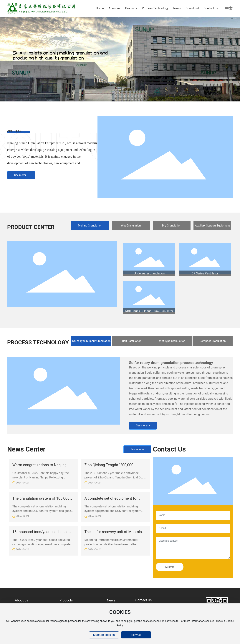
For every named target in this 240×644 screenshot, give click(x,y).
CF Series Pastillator (205, 273)
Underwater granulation (149, 273)
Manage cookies (104, 635)
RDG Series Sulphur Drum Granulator (149, 311)
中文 (229, 8)
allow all (136, 635)
